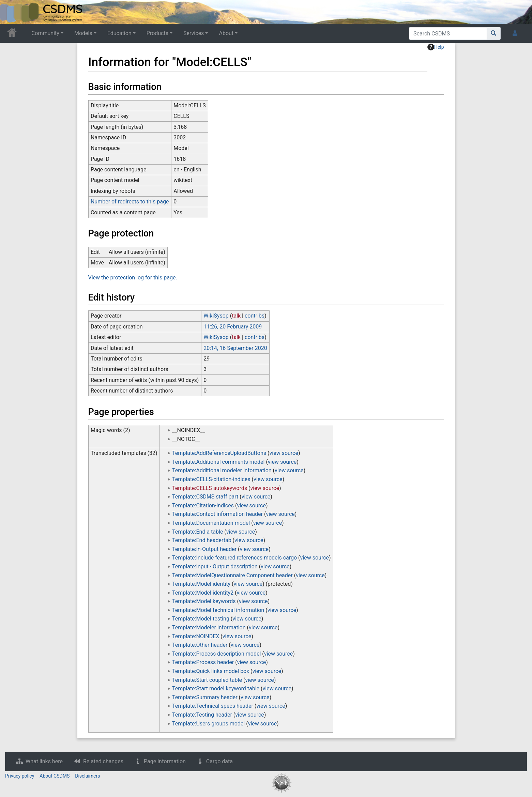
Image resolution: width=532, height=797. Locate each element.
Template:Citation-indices (203, 505)
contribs (255, 316)
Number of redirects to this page (130, 202)
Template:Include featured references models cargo (234, 558)
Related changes (103, 761)
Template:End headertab (202, 540)
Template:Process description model (216, 654)
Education (119, 33)
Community (45, 33)
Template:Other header (200, 645)
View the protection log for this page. (133, 278)
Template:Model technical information (218, 610)
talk (236, 316)
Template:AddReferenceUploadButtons (219, 453)
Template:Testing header (202, 715)
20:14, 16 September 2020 (235, 348)
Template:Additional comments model (218, 462)
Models (83, 33)
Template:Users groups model (208, 724)
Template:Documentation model (211, 523)
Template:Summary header (205, 697)
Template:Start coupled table (207, 680)
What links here (44, 761)
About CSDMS (55, 776)
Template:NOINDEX (196, 636)
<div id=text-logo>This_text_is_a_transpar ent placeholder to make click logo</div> (11, 12)
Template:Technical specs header (213, 706)
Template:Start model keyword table (216, 688)
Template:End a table (197, 532)
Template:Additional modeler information (222, 470)
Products (157, 33)
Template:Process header (203, 662)
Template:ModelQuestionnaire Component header (232, 575)
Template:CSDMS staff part (205, 497)
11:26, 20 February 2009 (233, 327)
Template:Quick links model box (211, 671)
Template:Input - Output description (215, 566)
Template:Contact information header (217, 514)
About (226, 33)
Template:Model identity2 (203, 593)
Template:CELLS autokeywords (210, 488)
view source (284, 453)
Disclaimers (87, 776)
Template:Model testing (201, 619)
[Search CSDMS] (448, 33)
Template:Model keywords (204, 601)
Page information (165, 761)
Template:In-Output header (204, 549)
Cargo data (219, 761)
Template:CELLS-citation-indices (211, 479)
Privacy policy (20, 776)
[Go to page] (494, 33)
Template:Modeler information (209, 627)
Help (436, 47)
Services (194, 33)
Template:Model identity (201, 584)
